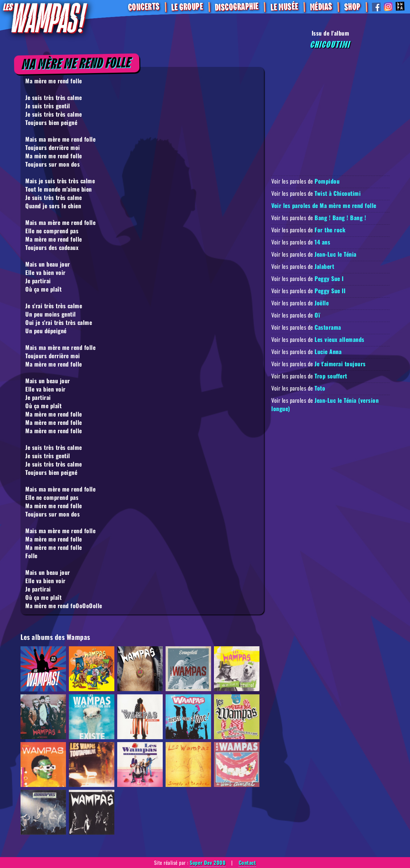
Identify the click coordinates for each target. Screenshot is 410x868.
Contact (247, 863)
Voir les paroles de (305, 181)
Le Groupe (187, 7)
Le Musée (284, 7)
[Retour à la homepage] (45, 18)
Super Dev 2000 (208, 863)
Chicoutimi (330, 45)
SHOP (352, 7)
